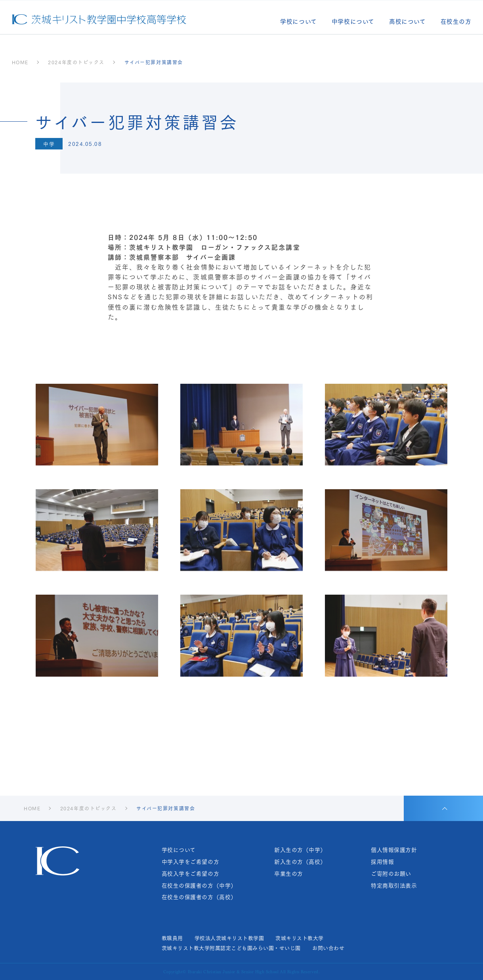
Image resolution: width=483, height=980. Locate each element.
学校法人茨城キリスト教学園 (229, 938)
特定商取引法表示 (394, 885)
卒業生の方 (289, 874)
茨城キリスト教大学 (300, 938)
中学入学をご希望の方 (190, 862)
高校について (408, 22)
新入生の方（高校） (300, 862)
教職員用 (172, 938)
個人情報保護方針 (394, 850)
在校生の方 (456, 22)
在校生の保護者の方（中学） (199, 885)
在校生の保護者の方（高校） (199, 897)
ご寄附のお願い (391, 874)
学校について (299, 22)
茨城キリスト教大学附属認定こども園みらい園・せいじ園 (231, 948)
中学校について (353, 22)
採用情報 (382, 862)
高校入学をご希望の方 (190, 874)
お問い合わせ (328, 948)
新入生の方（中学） (300, 850)
